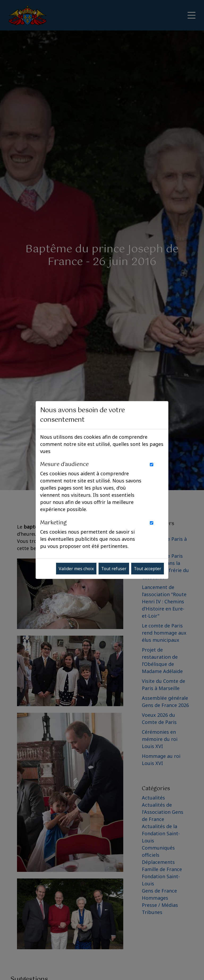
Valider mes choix (76, 569)
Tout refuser (114, 569)
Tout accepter (148, 569)
